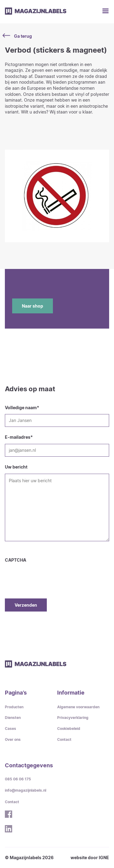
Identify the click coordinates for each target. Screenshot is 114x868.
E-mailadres (19, 437)
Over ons (13, 739)
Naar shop (33, 306)
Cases (10, 729)
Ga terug (18, 36)
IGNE (104, 858)
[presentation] (51, 575)
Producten (14, 707)
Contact (64, 739)
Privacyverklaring (73, 718)
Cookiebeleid (69, 729)
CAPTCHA (16, 560)
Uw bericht (16, 467)
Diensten (13, 718)
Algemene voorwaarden (78, 707)
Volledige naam (22, 408)
